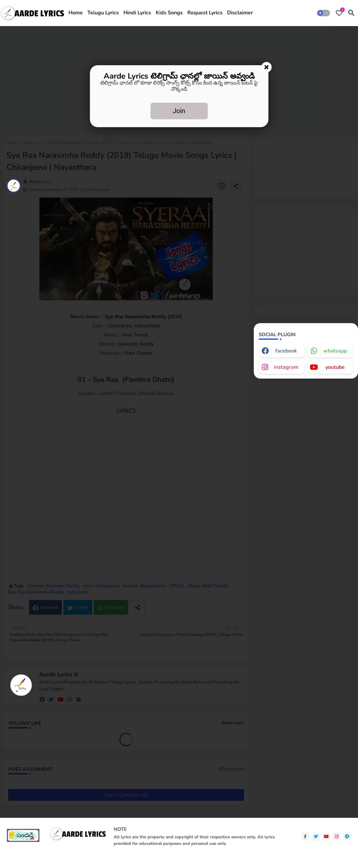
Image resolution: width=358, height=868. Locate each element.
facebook (286, 351)
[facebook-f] (305, 837)
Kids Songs (169, 13)
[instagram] (337, 837)
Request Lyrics (205, 13)
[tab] (76, 13)
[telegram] (347, 837)
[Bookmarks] (339, 13)
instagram (286, 367)
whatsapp (335, 351)
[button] (323, 13)
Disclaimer (240, 13)
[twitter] (316, 837)
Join (179, 111)
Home (76, 13)
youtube (335, 367)
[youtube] (326, 837)
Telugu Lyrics (103, 13)
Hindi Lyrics (137, 13)
